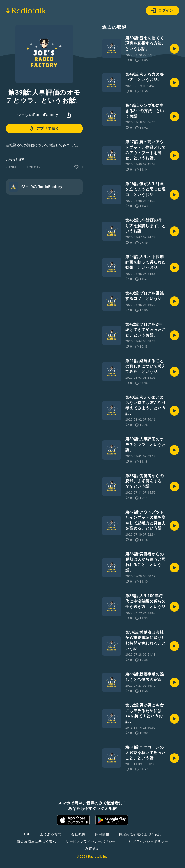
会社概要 (78, 834)
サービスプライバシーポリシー (91, 841)
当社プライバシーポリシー (147, 841)
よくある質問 (51, 834)
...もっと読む (16, 159)
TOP (27, 834)
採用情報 (102, 834)
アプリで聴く (44, 128)
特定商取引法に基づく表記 (140, 834)
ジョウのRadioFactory (38, 115)
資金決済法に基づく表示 (36, 841)
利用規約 (92, 849)
